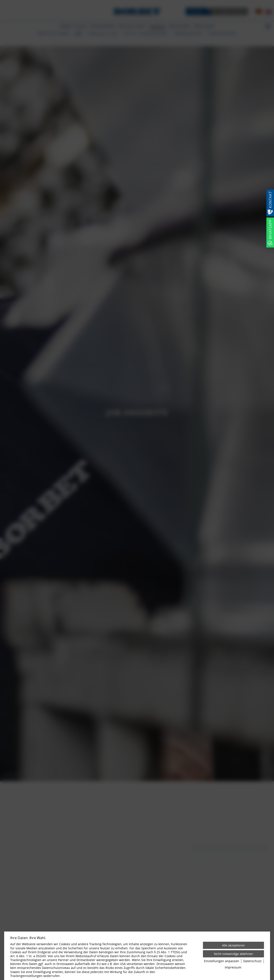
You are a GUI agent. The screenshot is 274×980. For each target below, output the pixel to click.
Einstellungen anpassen (222, 961)
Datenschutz (252, 961)
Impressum (233, 967)
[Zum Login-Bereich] (1, 1)
